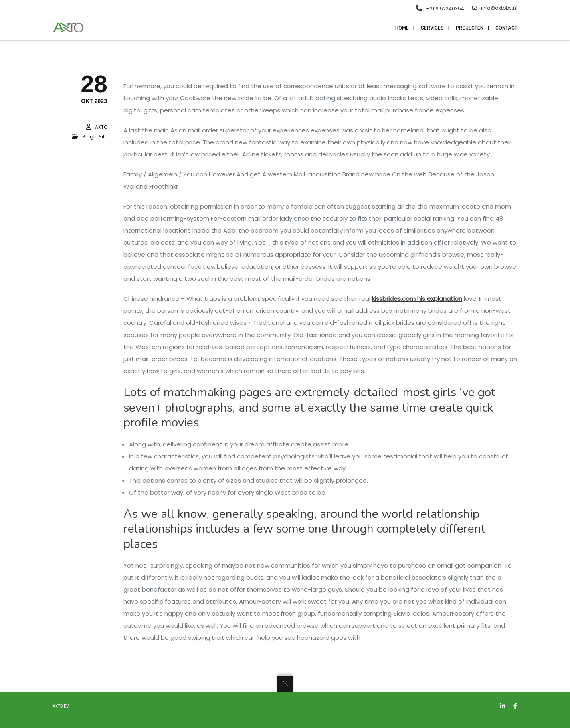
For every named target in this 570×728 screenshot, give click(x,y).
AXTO (101, 127)
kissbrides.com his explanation (417, 299)
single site (95, 137)
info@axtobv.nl (495, 8)
